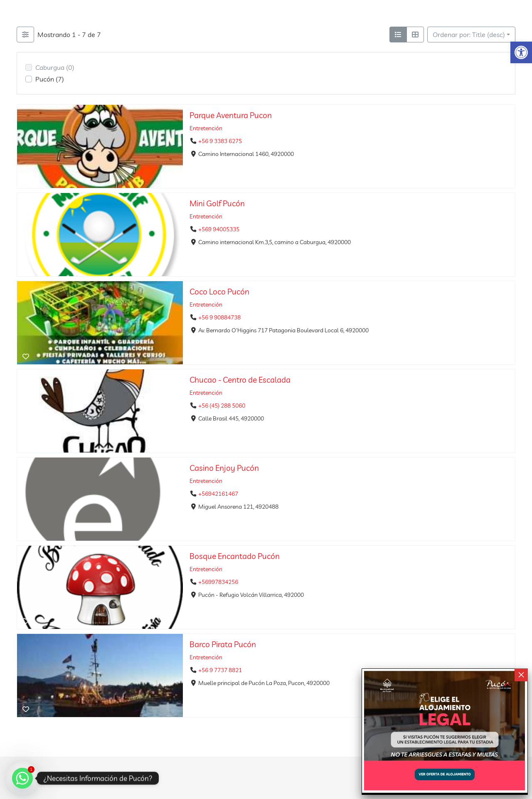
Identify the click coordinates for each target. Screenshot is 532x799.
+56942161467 (218, 494)
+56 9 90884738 (219, 318)
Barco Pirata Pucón (223, 644)
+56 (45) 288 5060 (222, 406)
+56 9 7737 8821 (220, 670)
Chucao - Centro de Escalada (240, 380)
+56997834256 (218, 582)
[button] (521, 52)
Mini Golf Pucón (217, 203)
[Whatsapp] (22, 778)
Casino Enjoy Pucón (224, 468)
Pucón (50, 79)
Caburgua (55, 67)
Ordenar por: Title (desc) (469, 35)
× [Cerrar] (521, 675)
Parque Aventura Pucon (231, 115)
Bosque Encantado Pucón (235, 556)
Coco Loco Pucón (219, 292)
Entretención (206, 128)
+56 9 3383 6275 (220, 141)
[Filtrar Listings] (25, 35)
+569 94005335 (219, 230)
